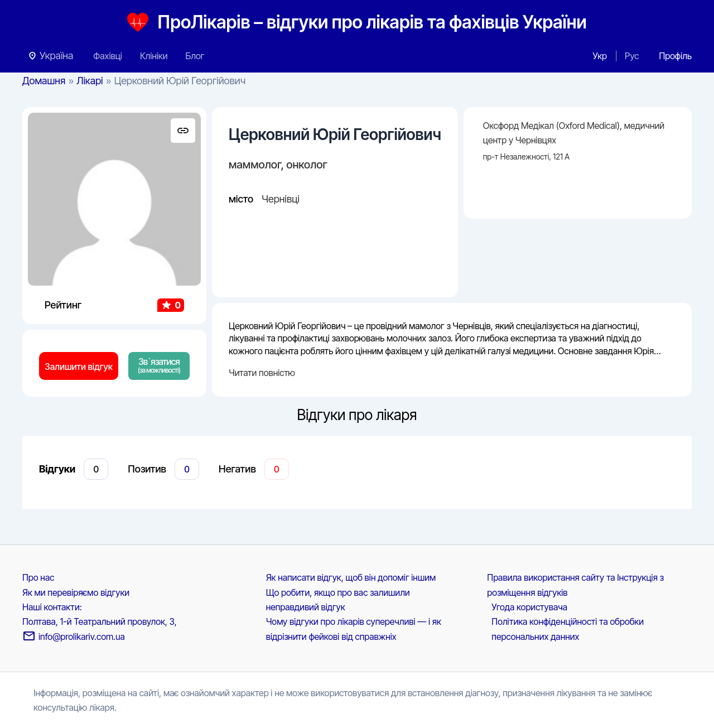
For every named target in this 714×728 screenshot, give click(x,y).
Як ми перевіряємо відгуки (76, 592)
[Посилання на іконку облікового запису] (675, 56)
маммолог (255, 165)
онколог (307, 165)
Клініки (154, 56)
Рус (632, 56)
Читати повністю (262, 373)
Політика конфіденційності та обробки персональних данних (568, 629)
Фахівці (108, 56)
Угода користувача (529, 607)
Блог (195, 56)
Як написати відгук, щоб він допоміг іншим (351, 577)
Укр (600, 56)
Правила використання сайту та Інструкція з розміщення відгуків (575, 585)
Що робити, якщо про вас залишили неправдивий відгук (338, 600)
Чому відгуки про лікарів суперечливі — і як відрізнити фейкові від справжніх (354, 629)
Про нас (38, 577)
